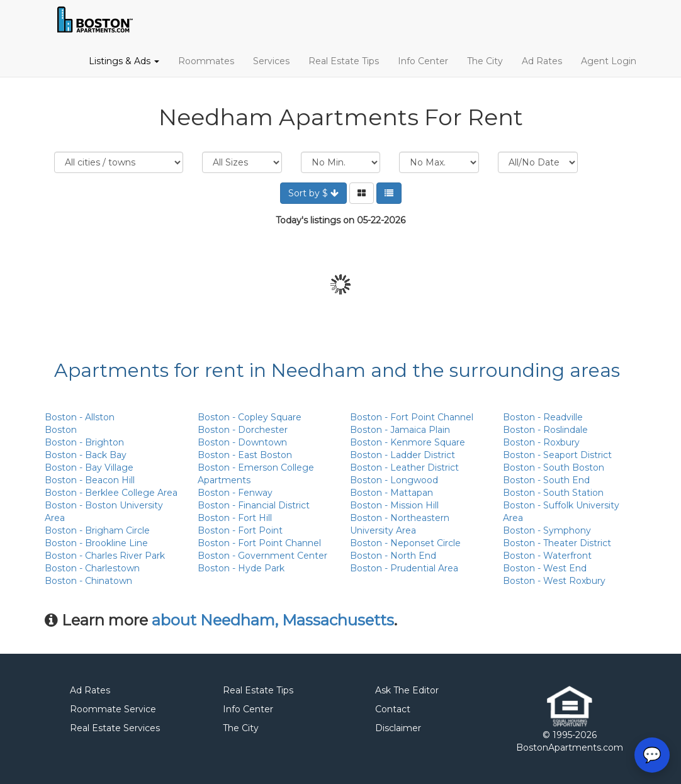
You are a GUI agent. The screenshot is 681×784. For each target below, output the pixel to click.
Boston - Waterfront (547, 556)
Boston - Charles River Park (105, 556)
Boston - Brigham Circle (97, 530)
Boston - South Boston (554, 468)
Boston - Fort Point (240, 530)
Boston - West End (545, 568)
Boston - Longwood (394, 480)
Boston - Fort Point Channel (259, 543)
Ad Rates (542, 61)
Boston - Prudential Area (404, 568)
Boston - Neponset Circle (405, 543)
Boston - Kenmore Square (408, 442)
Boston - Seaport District (557, 455)
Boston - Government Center (262, 556)
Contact (393, 709)
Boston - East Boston (245, 455)
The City (485, 61)
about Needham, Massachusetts (273, 620)
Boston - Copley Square (250, 417)
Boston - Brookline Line (96, 543)
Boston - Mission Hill (394, 505)
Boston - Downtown (242, 442)
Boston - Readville (543, 417)
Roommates (206, 61)
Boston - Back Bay (86, 455)
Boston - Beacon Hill (90, 480)
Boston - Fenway (235, 493)
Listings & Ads (124, 61)
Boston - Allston (80, 417)
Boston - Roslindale (545, 430)
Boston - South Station (553, 493)
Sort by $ (313, 193)
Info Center (423, 61)
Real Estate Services (115, 728)
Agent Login (609, 61)
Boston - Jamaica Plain (400, 430)
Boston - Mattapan (391, 493)
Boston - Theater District (557, 543)
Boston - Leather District (404, 468)
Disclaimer (398, 728)
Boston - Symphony (547, 530)
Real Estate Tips (344, 61)
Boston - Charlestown (92, 568)
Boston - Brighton (84, 442)
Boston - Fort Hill (235, 518)
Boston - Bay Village (89, 468)
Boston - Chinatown (88, 581)
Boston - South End (546, 480)
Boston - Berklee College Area (111, 493)
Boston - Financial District (254, 505)
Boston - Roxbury (541, 442)
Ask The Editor (407, 690)
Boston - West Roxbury (554, 581)
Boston (61, 430)
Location (119, 162)
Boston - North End (393, 556)
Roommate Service (113, 709)
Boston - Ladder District (402, 455)
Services (271, 61)
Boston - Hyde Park (241, 568)
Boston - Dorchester (243, 430)
